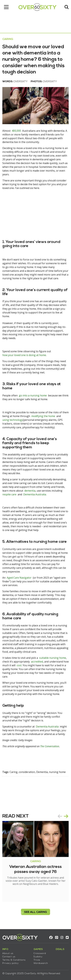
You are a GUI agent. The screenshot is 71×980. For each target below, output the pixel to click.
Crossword (40, 953)
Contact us (9, 957)
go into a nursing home (33, 395)
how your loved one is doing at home (24, 355)
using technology (13, 420)
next (66, 816)
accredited (37, 662)
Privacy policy (10, 963)
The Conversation (50, 746)
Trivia (37, 960)
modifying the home (43, 416)
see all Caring (35, 912)
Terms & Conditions (14, 960)
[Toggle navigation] (6, 7)
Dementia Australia (35, 494)
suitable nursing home (53, 658)
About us (8, 953)
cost (19, 665)
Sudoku (38, 957)
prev (60, 816)
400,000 (16, 131)
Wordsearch (41, 963)
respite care (9, 494)
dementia (30, 491)
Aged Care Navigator (19, 578)
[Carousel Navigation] (63, 816)
